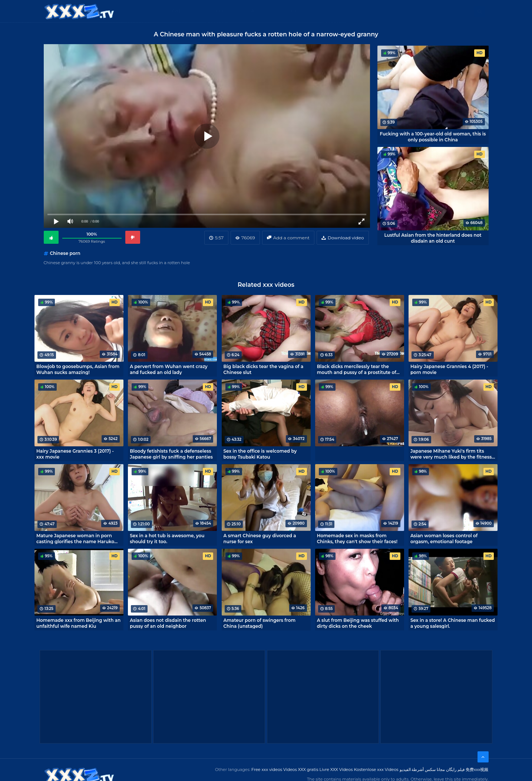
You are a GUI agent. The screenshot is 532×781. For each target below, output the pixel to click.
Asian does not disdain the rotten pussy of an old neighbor (168, 623)
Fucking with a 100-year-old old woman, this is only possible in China (433, 137)
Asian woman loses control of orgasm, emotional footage (444, 538)
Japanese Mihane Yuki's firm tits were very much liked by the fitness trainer (451, 454)
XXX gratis (304, 11)
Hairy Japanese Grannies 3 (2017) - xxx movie (75, 454)
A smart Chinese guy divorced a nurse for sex (260, 538)
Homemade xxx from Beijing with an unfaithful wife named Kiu (78, 623)
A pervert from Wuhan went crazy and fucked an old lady (169, 369)
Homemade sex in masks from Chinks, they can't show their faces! (357, 538)
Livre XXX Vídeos (336, 769)
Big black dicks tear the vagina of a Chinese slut (264, 369)
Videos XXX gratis (301, 769)
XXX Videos (229, 11)
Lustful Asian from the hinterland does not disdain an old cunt (433, 238)
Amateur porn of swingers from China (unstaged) (260, 623)
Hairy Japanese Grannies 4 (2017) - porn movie (449, 369)
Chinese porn (65, 253)
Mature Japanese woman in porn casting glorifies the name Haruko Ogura (75, 538)
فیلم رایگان (455, 769)
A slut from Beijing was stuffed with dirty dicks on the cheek (358, 623)
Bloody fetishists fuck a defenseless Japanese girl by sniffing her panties (171, 454)
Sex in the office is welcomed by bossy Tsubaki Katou (260, 454)
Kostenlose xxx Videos (376, 769)
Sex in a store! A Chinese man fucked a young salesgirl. (453, 623)
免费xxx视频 (477, 769)
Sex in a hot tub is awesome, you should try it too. (167, 538)
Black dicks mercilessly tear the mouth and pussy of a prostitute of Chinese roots (357, 369)
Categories (187, 11)
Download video (346, 238)
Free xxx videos (267, 769)
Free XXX (267, 11)
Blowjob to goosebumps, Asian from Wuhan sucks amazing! (78, 369)
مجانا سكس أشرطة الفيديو (422, 769)
